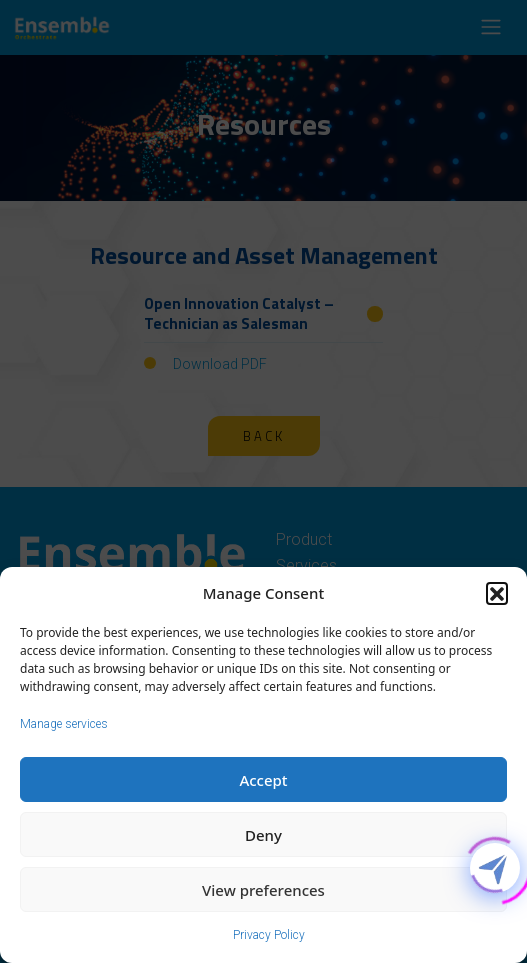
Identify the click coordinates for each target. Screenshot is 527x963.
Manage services (64, 724)
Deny (263, 835)
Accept (263, 780)
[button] (497, 593)
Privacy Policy (269, 935)
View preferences (263, 890)
